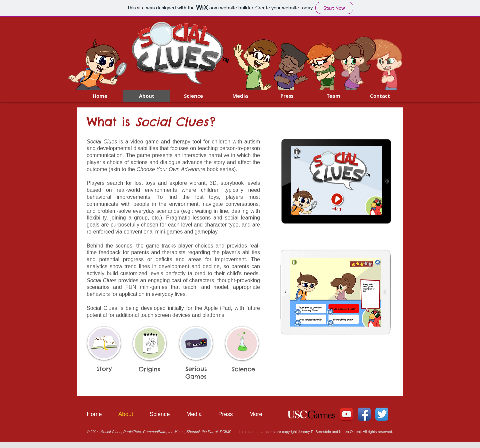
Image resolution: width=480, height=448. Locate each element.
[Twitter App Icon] (382, 414)
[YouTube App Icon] (346, 414)
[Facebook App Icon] (364, 414)
